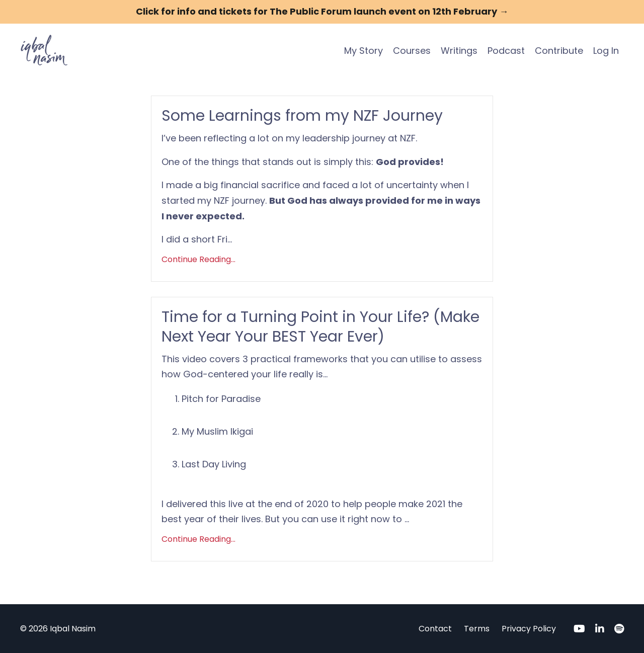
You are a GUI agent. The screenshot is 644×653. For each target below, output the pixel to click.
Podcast (506, 51)
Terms (477, 629)
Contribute (559, 51)
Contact (435, 629)
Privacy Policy (529, 629)
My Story (364, 51)
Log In (606, 51)
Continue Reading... (198, 259)
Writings (459, 51)
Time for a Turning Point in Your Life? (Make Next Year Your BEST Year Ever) (320, 327)
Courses (412, 51)
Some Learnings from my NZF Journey (302, 116)
